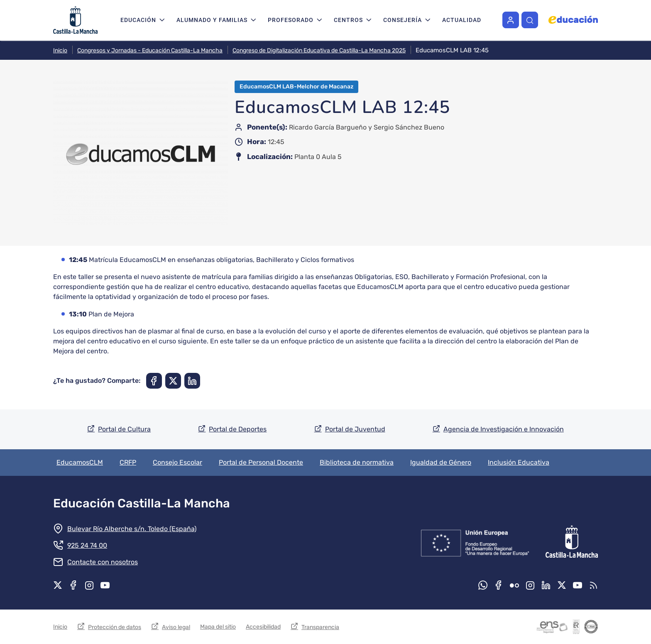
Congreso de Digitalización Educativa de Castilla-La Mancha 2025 (319, 50)
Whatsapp (483, 585)
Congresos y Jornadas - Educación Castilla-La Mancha (150, 50)
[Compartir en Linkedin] (192, 381)
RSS (593, 585)
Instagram (89, 585)
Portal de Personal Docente (261, 462)
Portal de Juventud (355, 429)
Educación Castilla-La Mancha (142, 503)
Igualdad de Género (441, 462)
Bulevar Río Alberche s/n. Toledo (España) (132, 529)
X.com (58, 585)
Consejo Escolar (177, 462)
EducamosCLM (80, 462)
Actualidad (462, 20)
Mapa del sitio (218, 627)
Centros (348, 20)
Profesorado (291, 20)
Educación (138, 20)
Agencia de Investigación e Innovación (504, 429)
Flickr (514, 585)
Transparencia (320, 627)
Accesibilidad (263, 627)
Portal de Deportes (238, 429)
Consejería (403, 20)
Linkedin (546, 585)
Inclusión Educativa (519, 462)
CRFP (128, 462)
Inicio (60, 50)
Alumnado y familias (212, 20)
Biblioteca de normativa (357, 462)
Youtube (105, 585)
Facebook (73, 585)
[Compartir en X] (173, 381)
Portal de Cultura (124, 429)
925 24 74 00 (87, 545)
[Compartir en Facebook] (154, 381)
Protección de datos (115, 627)
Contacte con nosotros (103, 562)
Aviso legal (176, 627)
